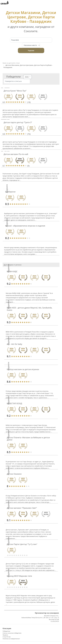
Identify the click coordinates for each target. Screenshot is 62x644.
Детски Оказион (14, 474)
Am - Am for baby (15, 344)
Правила (5, 635)
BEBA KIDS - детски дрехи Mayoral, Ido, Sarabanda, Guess (30, 309)
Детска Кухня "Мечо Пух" (15, 91)
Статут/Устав (7, 637)
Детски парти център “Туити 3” (18, 122)
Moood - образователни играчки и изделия (25, 226)
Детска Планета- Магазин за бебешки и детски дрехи (28, 439)
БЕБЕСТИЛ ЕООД (14, 403)
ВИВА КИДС (12, 271)
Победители (6, 631)
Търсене (31, 51)
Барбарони (10, 192)
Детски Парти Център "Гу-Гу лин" (22, 544)
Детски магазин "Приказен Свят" (22, 508)
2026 (27, 77)
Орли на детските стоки (11, 63)
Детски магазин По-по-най (16, 154)
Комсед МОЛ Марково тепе (19, 576)
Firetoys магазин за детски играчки (23, 369)
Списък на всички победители (12, 633)
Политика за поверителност (11, 639)
